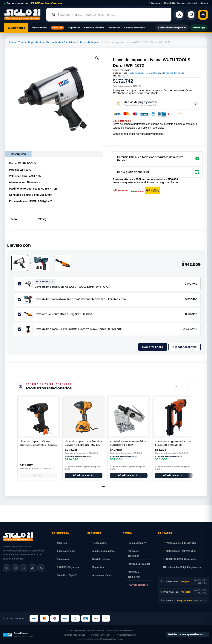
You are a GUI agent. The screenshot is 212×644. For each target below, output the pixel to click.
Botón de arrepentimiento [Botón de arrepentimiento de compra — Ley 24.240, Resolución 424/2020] (187, 634)
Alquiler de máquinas (103, 551)
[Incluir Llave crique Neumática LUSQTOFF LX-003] (20, 314)
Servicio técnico (94, 28)
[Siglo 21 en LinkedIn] (24, 568)
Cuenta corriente (135, 28)
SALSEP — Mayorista (68, 567)
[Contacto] (191, 15)
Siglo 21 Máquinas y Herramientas (89, 630)
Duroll (126, 76)
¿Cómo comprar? (137, 543)
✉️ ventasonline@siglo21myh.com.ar (182, 567)
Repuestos (114, 28)
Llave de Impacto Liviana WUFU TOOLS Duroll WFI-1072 (72, 287)
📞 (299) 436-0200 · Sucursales (179, 559)
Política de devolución (133, 553)
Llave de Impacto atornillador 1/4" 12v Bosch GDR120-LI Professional (80, 299)
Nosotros (62, 543)
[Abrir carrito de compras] (203, 15)
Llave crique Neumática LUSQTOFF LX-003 (63, 314)
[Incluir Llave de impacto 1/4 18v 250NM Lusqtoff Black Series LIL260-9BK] (20, 329)
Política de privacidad (139, 564)
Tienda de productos (31, 42)
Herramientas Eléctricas (61, 42)
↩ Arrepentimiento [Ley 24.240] (138, 585)
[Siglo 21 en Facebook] (7, 568)
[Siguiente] (192, 387)
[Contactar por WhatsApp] (41, 568)
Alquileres (74, 28)
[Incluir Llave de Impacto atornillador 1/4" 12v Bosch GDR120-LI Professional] (20, 299)
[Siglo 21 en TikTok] (32, 568)
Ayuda (204, 3)
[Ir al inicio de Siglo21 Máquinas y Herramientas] (24, 14)
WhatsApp (199, 28)
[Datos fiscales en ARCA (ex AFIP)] (19, 635)
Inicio (12, 42)
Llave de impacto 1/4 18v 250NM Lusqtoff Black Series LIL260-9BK (78, 329)
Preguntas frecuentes (126, 635)
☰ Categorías (16, 28)
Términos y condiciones (134, 574)
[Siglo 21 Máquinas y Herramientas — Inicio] (18, 537)
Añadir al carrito (84, 475)
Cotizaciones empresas (172, 28)
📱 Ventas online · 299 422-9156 (180, 543)
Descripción (18, 154)
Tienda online (39, 28)
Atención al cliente (102, 575)
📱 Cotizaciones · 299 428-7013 (179, 551)
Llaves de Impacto (90, 42)
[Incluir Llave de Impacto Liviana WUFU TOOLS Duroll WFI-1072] (20, 284)
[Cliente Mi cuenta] (179, 15)
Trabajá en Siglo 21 (67, 575)
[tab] (103, 487)
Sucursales (63, 559)
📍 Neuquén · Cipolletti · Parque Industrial (172, 3)
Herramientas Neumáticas (144, 73)
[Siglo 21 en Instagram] (15, 568)
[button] (97, 58)
